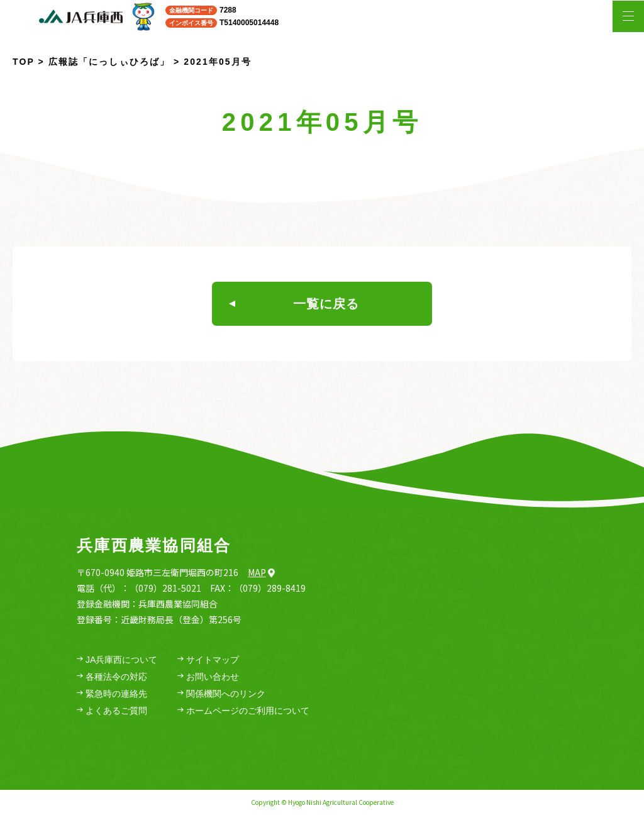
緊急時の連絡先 (112, 694)
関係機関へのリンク (221, 694)
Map (261, 572)
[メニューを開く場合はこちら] (628, 16)
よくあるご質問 (112, 711)
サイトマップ (208, 660)
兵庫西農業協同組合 (154, 545)
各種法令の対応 (112, 677)
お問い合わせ (208, 677)
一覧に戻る (294, 304)
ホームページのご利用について (243, 711)
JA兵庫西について (117, 660)
